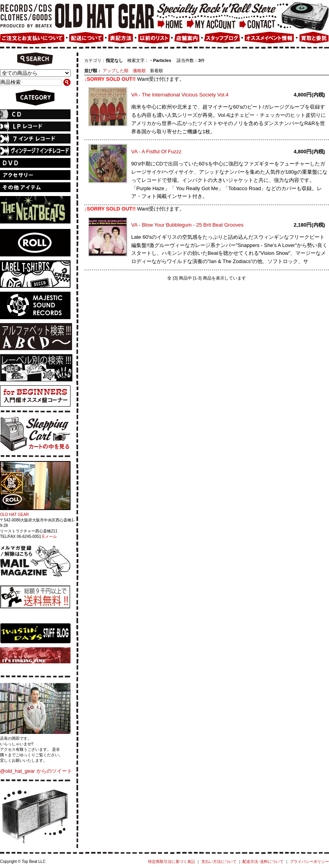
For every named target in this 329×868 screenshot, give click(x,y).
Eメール (50, 537)
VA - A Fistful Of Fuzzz (156, 152)
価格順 (139, 71)
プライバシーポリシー (309, 862)
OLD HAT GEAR (14, 515)
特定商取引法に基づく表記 (172, 862)
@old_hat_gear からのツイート (36, 771)
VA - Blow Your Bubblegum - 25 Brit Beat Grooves (187, 225)
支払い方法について (219, 862)
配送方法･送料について (263, 862)
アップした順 (116, 71)
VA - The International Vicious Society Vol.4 (180, 95)
